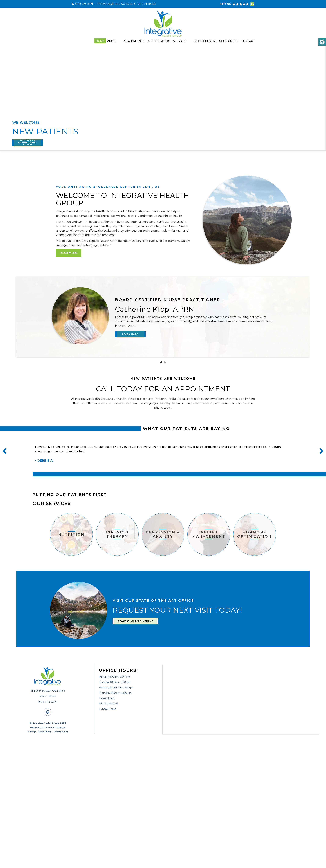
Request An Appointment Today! (27, 142)
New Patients (134, 41)
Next (321, 451)
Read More (69, 253)
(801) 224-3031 (84, 4)
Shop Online (229, 41)
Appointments (159, 41)
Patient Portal (204, 41)
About (112, 41)
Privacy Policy (61, 732)
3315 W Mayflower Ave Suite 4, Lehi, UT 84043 (127, 4)
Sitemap (31, 732)
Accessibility (45, 732)
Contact (248, 41)
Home (100, 41)
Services (180, 41)
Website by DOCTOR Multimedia (48, 727)
